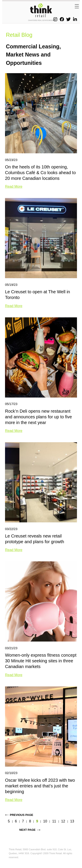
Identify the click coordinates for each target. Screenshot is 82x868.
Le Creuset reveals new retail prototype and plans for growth (35, 539)
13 (72, 821)
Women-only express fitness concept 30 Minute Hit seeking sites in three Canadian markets (41, 661)
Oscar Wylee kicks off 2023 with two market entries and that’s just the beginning (40, 786)
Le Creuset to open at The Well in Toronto (38, 295)
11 (54, 821)
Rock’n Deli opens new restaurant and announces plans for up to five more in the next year (38, 417)
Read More (14, 187)
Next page (27, 830)
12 (63, 821)
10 (45, 821)
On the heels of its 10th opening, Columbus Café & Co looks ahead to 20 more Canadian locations (40, 173)
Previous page (22, 815)
